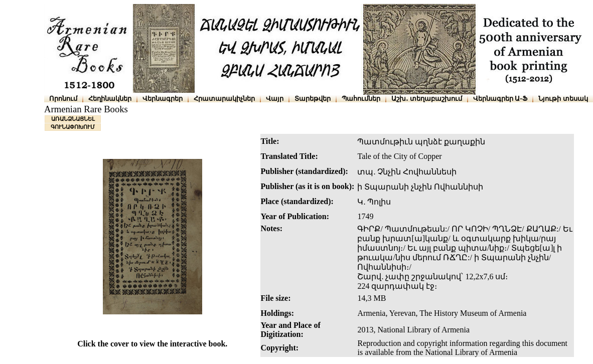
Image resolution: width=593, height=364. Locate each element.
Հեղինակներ (110, 99)
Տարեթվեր (313, 99)
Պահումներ (361, 99)
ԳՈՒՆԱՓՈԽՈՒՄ (73, 127)
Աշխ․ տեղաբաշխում (427, 99)
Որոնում (63, 99)
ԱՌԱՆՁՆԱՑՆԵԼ (73, 119)
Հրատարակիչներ (224, 99)
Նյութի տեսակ (563, 99)
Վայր (275, 99)
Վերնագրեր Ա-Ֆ (500, 99)
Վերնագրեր (163, 99)
